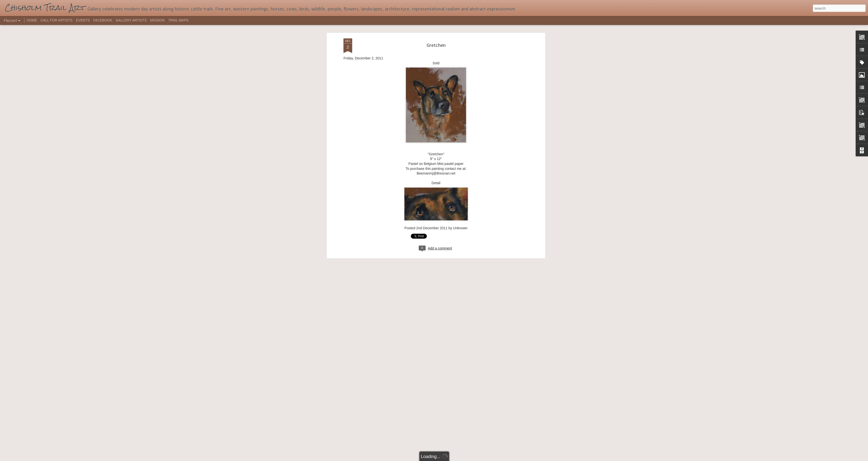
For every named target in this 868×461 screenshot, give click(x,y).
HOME (32, 20)
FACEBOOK (103, 20)
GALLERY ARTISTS (131, 20)
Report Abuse (464, 458)
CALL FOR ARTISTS (56, 20)
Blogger (449, 458)
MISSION (157, 20)
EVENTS (83, 20)
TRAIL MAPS (178, 20)
